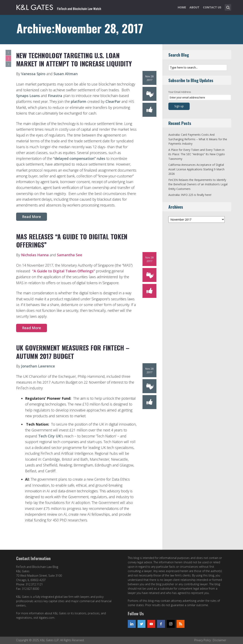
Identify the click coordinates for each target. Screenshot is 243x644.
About (194, 7)
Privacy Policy (202, 640)
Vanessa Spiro (33, 74)
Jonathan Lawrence (38, 366)
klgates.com (47, 618)
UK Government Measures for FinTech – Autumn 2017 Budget (73, 352)
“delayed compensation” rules (79, 158)
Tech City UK (50, 436)
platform (79, 101)
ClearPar (113, 101)
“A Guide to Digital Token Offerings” (64, 271)
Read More (32, 217)
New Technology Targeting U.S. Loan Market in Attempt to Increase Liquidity (74, 59)
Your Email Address (180, 92)
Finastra (55, 96)
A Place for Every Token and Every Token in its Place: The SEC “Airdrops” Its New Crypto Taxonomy (197, 154)
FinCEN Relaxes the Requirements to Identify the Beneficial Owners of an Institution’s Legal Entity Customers (198, 184)
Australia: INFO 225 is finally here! (190, 195)
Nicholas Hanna (35, 255)
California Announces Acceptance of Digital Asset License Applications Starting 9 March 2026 (196, 169)
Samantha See (70, 255)
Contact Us (212, 7)
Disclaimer (219, 640)
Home (182, 7)
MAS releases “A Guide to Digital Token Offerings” (72, 241)
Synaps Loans (28, 96)
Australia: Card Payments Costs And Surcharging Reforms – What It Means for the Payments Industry (198, 139)
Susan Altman (66, 74)
